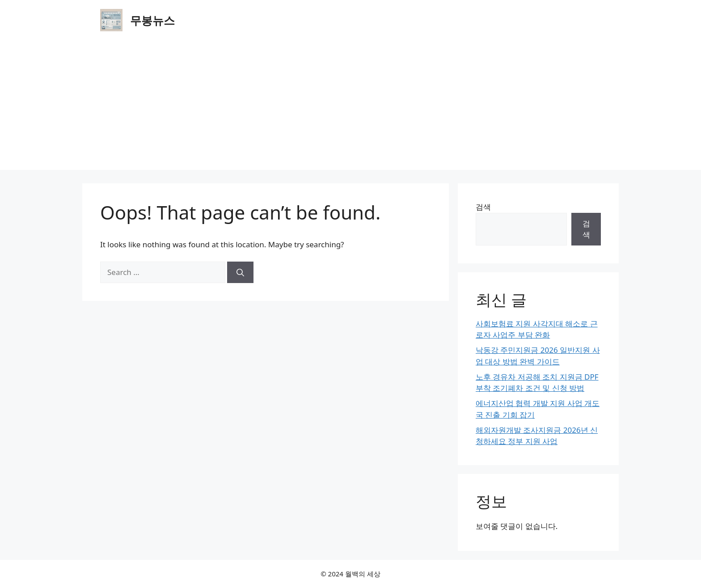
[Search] (240, 272)
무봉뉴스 (152, 20)
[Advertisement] (350, 107)
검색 (483, 207)
